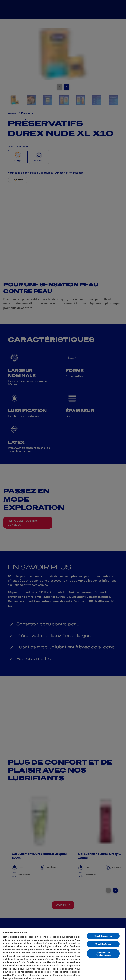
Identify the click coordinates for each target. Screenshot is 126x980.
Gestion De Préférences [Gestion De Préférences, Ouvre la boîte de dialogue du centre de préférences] (103, 954)
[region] (62, 954)
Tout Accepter (103, 936)
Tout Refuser (103, 944)
